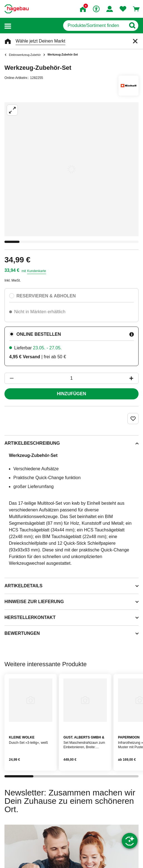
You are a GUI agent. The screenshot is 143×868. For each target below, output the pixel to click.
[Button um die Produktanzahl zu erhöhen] (134, 378)
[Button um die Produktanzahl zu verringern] (9, 378)
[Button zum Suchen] (132, 26)
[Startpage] (17, 9)
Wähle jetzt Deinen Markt (40, 41)
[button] (8, 26)
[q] (94, 26)
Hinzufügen (72, 394)
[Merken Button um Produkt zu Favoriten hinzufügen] (133, 419)
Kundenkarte (36, 271)
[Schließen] (135, 41)
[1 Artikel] (71, 378)
